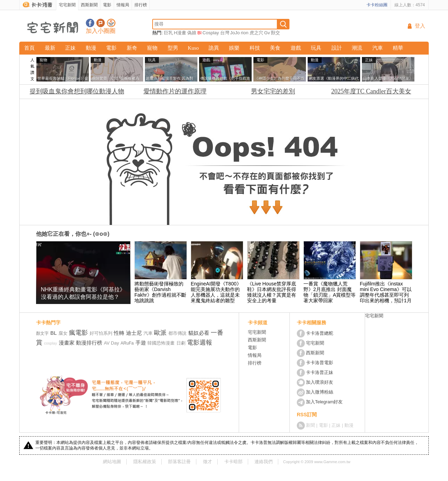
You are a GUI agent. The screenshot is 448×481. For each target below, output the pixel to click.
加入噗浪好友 (101, 23)
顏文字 (42, 333)
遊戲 (296, 48)
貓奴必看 (199, 333)
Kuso (193, 48)
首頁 (29, 48)
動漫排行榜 (89, 343)
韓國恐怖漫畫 (161, 343)
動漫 (91, 48)
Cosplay (211, 33)
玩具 (316, 48)
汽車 (378, 48)
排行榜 (141, 5)
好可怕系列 (101, 333)
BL (54, 333)
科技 (255, 48)
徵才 (208, 462)
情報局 (123, 5)
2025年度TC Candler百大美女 (371, 91)
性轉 (119, 333)
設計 (337, 48)
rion (245, 33)
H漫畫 (180, 33)
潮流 (357, 48)
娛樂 (234, 48)
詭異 (214, 48)
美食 (275, 48)
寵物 (152, 48)
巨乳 (168, 33)
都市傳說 (177, 333)
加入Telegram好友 (324, 402)
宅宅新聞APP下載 (111, 23)
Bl (199, 33)
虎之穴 (256, 33)
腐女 (63, 333)
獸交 (275, 33)
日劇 (181, 343)
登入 (420, 26)
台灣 (225, 33)
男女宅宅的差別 (273, 91)
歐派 (160, 333)
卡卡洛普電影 (320, 363)
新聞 (310, 425)
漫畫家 (67, 343)
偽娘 (192, 33)
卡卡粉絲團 (377, 5)
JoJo (235, 33)
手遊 (141, 343)
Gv (267, 33)
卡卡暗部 (233, 462)
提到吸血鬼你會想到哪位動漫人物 (77, 91)
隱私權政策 (145, 462)
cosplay (51, 343)
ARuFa (127, 343)
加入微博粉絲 (320, 392)
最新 (50, 48)
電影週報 (199, 342)
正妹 (70, 48)
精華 (398, 48)
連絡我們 (264, 462)
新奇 (132, 48)
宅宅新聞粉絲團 (90, 23)
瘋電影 (78, 333)
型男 (173, 48)
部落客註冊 (179, 462)
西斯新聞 (89, 5)
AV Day (111, 343)
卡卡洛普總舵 (320, 333)
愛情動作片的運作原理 (175, 91)
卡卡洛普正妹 (320, 372)
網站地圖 (112, 462)
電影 (107, 5)
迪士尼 (134, 333)
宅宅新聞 (67, 5)
